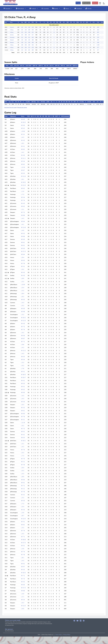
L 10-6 (23, 131)
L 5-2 (23, 269)
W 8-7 (23, 170)
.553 (33, 30)
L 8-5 (23, 477)
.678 (33, 47)
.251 (22, 37)
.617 (33, 35)
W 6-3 (23, 260)
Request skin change (22, 107)
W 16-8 (23, 540)
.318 (29, 40)
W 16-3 (23, 375)
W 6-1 (23, 245)
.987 (98, 32)
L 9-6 (23, 345)
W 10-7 (23, 378)
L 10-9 (23, 285)
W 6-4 (23, 336)
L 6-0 (23, 609)
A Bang (12, 30)
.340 (29, 27)
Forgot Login (86, 3)
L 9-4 (23, 257)
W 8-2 (23, 149)
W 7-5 (23, 450)
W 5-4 (23, 161)
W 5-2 (23, 128)
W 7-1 (23, 342)
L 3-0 (23, 513)
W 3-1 (23, 134)
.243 (22, 47)
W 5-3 (23, 384)
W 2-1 (23, 462)
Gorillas (12, 35)
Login (78, 3)
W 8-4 (23, 221)
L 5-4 (23, 288)
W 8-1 (23, 242)
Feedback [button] (78, 9)
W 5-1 (23, 372)
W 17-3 (23, 251)
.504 (33, 45)
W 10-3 (23, 122)
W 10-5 (23, 182)
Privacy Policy (67, 635)
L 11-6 (23, 423)
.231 (26, 42)
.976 (98, 37)
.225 (22, 27)
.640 (33, 37)
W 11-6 (23, 176)
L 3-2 (23, 282)
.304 (26, 47)
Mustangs (12, 37)
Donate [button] (88, 9)
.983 (98, 27)
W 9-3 (23, 173)
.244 (26, 30)
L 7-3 (23, 194)
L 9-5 (23, 278)
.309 (29, 30)
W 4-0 (23, 155)
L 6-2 (23, 143)
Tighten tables (8, 20)
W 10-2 (23, 318)
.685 (33, 50)
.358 (29, 32)
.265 (26, 32)
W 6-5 (23, 119)
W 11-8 (23, 227)
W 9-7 (23, 567)
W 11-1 (23, 158)
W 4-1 (23, 146)
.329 (29, 35)
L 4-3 (23, 137)
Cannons (12, 27)
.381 (29, 50)
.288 (26, 35)
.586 (33, 40)
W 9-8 (23, 312)
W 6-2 (23, 188)
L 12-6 (23, 167)
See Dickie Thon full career (10, 107)
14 (54, 32)
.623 (33, 32)
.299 (26, 37)
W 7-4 (23, 200)
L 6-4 (23, 468)
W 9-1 (23, 483)
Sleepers (12, 40)
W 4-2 (23, 140)
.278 (26, 27)
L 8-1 (23, 558)
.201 (22, 30)
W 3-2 (23, 408)
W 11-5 (23, 321)
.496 (33, 42)
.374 (29, 47)
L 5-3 (23, 405)
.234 (22, 35)
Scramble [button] (45, 9)
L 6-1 (23, 179)
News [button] (67, 9)
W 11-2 (23, 351)
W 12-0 (23, 519)
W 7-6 (23, 263)
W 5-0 (23, 125)
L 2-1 (23, 209)
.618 (33, 27)
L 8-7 (23, 516)
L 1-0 (23, 191)
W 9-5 (23, 393)
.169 (22, 42)
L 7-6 (23, 369)
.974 (98, 35)
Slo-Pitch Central (9, 631)
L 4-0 (23, 230)
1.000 (98, 45)
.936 (98, 42)
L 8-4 (23, 294)
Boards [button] (56, 9)
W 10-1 (23, 441)
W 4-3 (23, 203)
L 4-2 (23, 152)
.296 (26, 45)
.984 (98, 30)
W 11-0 (23, 185)
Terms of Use (59, 635)
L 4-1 (23, 224)
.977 (98, 47)
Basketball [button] (21, 9)
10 (54, 27)
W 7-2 (23, 212)
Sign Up (95, 3)
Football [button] (34, 9)
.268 (26, 40)
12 (54, 30)
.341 (29, 37)
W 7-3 (23, 579)
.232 (22, 32)
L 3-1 (23, 444)
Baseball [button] (8, 9)
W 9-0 (23, 414)
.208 (22, 45)
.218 (22, 40)
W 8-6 (23, 215)
